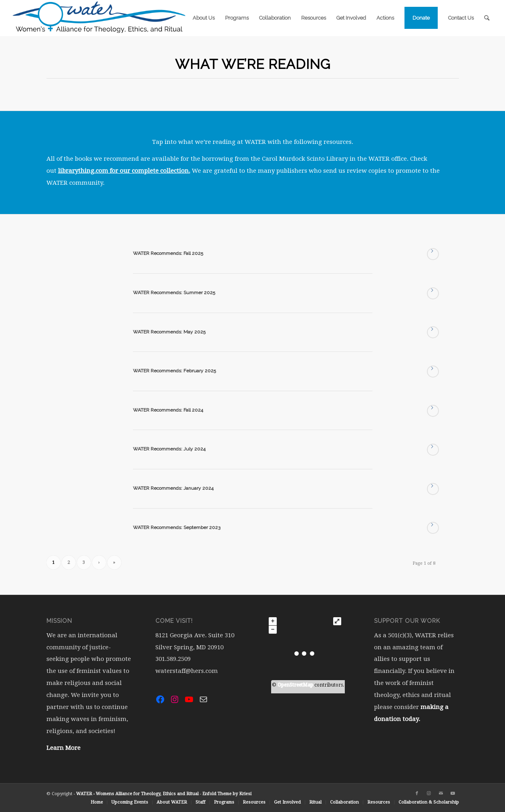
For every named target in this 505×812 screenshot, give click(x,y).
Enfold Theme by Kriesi (227, 794)
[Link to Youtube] (453, 794)
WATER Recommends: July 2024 (169, 449)
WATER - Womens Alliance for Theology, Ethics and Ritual (137, 794)
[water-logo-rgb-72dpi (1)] (99, 18)
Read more (433, 254)
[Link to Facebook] (417, 794)
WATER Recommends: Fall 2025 (168, 253)
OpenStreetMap (295, 685)
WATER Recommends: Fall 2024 (168, 410)
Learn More (63, 748)
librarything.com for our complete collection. (124, 171)
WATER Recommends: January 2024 (173, 488)
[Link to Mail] (441, 794)
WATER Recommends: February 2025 (174, 371)
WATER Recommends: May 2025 (169, 332)
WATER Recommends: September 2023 (177, 527)
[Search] (487, 18)
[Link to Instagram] (429, 794)
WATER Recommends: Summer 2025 (174, 293)
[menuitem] (204, 18)
